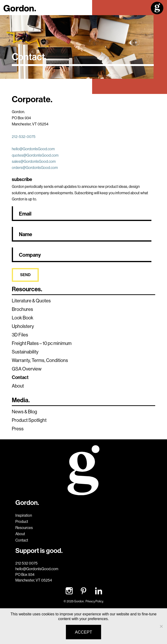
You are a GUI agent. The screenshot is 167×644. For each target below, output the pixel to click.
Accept (83, 632)
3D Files (20, 335)
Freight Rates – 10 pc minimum (42, 343)
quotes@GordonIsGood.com (35, 155)
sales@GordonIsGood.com (34, 161)
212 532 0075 (26, 563)
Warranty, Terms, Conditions (40, 360)
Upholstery (23, 326)
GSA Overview (27, 369)
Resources (24, 528)
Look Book (23, 318)
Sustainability (25, 352)
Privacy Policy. (94, 601)
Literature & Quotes (31, 301)
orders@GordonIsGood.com (35, 168)
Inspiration (24, 515)
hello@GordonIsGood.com (33, 149)
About (18, 386)
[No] (161, 626)
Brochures (22, 309)
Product (22, 521)
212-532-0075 (24, 137)
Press (18, 429)
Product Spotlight (29, 420)
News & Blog (24, 412)
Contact (20, 377)
